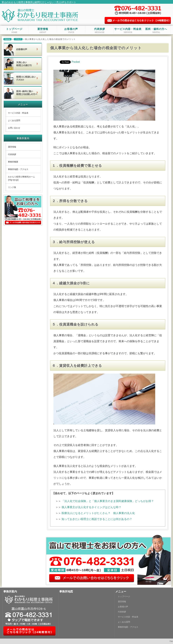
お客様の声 (71, 30)
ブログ (18, 39)
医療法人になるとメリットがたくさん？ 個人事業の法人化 (100, 513)
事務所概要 (13, 162)
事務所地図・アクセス (18, 169)
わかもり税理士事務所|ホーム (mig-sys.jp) (21, 178)
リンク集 (12, 187)
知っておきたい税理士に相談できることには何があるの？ (97, 519)
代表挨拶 (100, 30)
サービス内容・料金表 (128, 30)
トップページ (14, 30)
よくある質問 (14, 120)
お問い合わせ (14, 128)
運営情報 (43, 30)
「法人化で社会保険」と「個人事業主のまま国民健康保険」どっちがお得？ (108, 501)
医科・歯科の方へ (156, 30)
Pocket (76, 62)
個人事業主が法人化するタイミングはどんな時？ (91, 507)
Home (7, 39)
